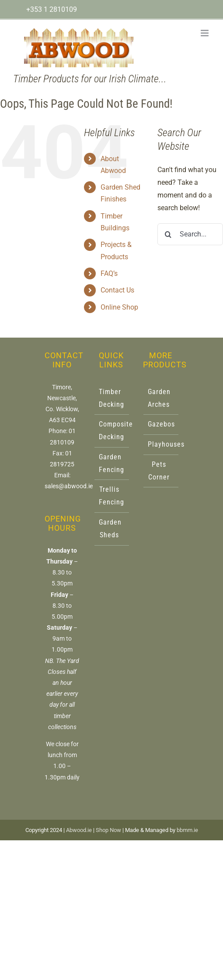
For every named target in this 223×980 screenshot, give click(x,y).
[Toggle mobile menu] (205, 33)
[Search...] (190, 234)
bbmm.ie (187, 830)
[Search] (168, 234)
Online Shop (119, 307)
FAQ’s (109, 273)
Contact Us (117, 290)
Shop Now (108, 830)
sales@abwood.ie (69, 486)
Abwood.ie (79, 830)
